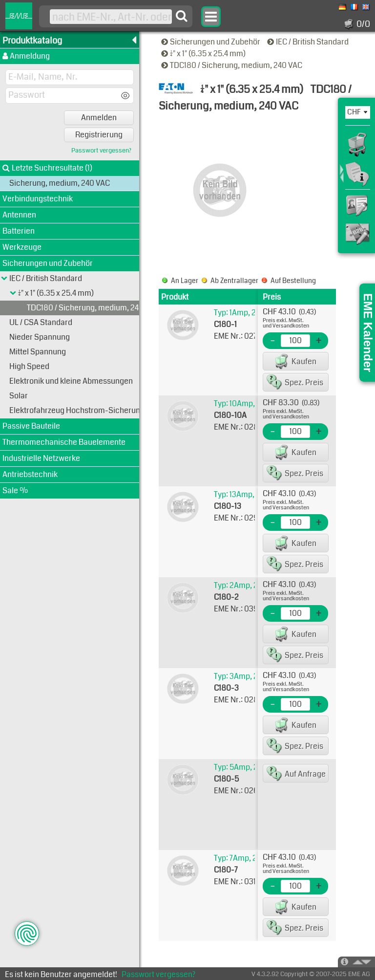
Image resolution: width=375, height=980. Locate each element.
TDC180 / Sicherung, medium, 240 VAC (232, 65)
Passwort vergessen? (101, 151)
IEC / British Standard (309, 42)
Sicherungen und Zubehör (211, 42)
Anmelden (99, 118)
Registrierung (99, 135)
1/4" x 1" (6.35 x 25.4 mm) (204, 54)
